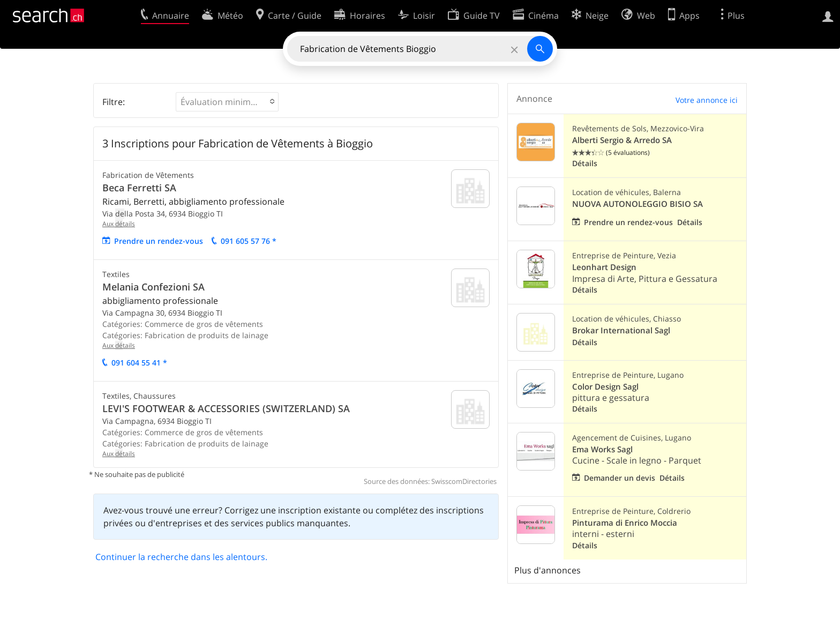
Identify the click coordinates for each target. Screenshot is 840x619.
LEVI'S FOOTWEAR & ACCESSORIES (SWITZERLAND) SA (226, 408)
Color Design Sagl (605, 387)
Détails (585, 163)
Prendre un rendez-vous (159, 241)
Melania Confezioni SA (153, 287)
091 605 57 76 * (249, 241)
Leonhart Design (604, 267)
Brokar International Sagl (621, 330)
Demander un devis (620, 478)
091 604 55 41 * (139, 363)
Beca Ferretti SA (139, 188)
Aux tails (119, 224)
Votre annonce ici (707, 100)
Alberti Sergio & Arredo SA (622, 140)
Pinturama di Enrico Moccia (625, 523)
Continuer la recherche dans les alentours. (181, 557)
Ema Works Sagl (602, 449)
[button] (227, 102)
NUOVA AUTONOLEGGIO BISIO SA (637, 204)
